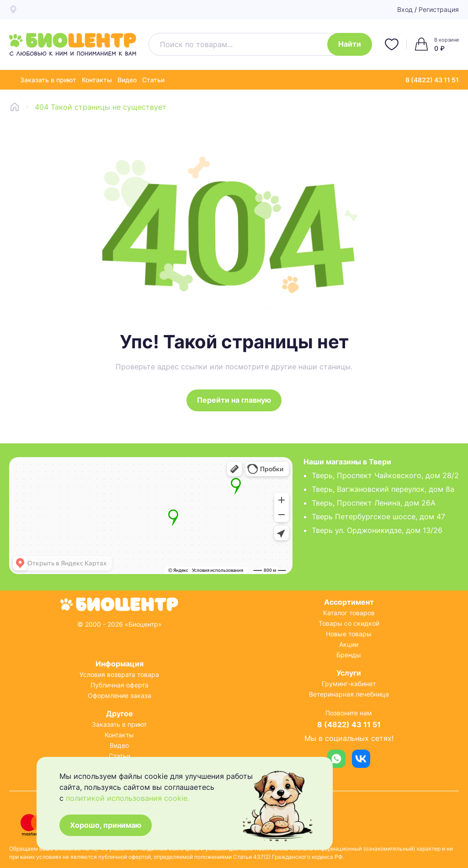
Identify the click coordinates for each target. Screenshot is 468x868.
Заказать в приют (48, 80)
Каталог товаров (349, 613)
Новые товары (349, 634)
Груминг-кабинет (349, 684)
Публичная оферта (120, 685)
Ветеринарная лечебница (349, 694)
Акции (349, 644)
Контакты (97, 80)
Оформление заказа (120, 695)
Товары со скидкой (349, 623)
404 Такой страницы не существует (101, 107)
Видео (127, 80)
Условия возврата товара (119, 674)
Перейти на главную (234, 400)
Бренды (349, 655)
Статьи (153, 80)
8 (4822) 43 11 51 (432, 80)
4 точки (181, 9)
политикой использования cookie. (128, 798)
